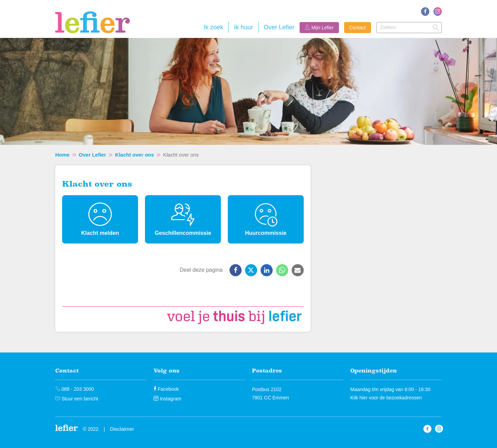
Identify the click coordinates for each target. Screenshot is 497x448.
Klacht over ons (135, 155)
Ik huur (243, 27)
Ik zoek (213, 27)
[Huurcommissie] (266, 219)
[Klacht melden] (100, 219)
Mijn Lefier (323, 28)
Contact (358, 28)
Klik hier (359, 398)
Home (62, 155)
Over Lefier (279, 27)
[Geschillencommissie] (183, 219)
